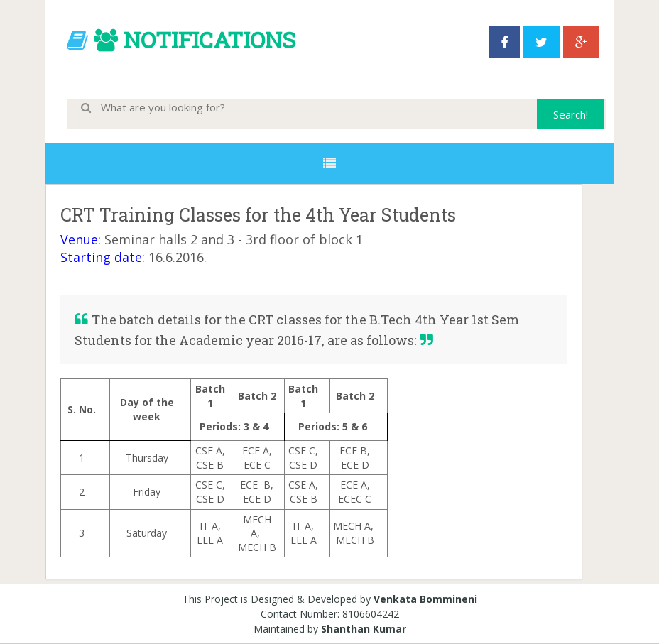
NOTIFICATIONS (209, 39)
